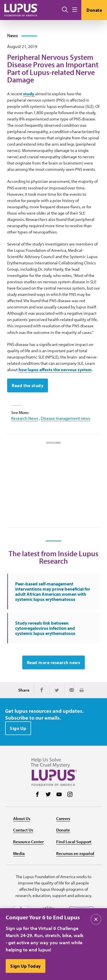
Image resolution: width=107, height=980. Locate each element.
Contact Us (23, 830)
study (29, 94)
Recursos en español (75, 853)
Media (19, 853)
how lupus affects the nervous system (55, 370)
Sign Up (18, 728)
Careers (63, 818)
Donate (94, 10)
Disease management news (65, 418)
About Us (22, 818)
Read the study (28, 385)
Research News (25, 418)
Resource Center (28, 842)
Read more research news (54, 662)
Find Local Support (74, 842)
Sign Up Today (26, 966)
